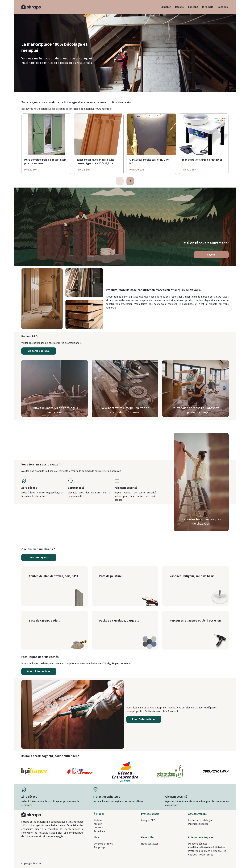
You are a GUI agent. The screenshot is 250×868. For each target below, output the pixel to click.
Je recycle (208, 7)
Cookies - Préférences (201, 855)
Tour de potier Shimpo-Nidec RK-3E (202, 160)
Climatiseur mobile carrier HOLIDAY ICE (149, 162)
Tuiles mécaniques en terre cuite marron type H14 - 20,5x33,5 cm (95, 162)
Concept (193, 7)
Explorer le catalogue (200, 820)
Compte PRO (148, 820)
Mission (98, 824)
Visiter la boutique (39, 351)
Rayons (179, 7)
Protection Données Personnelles (207, 851)
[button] (130, 181)
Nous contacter (150, 844)
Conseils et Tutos (103, 844)
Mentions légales (198, 844)
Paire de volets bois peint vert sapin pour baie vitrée (45, 162)
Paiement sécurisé (198, 824)
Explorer (166, 7)
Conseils (223, 7)
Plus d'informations (39, 672)
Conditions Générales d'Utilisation (207, 847)
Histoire (98, 820)
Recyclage (100, 847)
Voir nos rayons (39, 557)
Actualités (99, 831)
